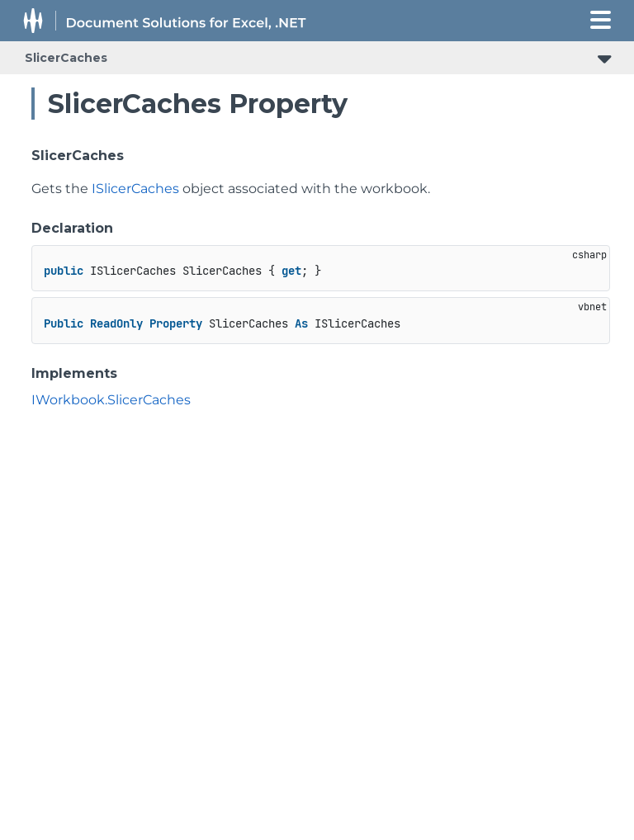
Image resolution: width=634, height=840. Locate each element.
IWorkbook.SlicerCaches (111, 400)
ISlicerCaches (135, 189)
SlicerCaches (66, 58)
